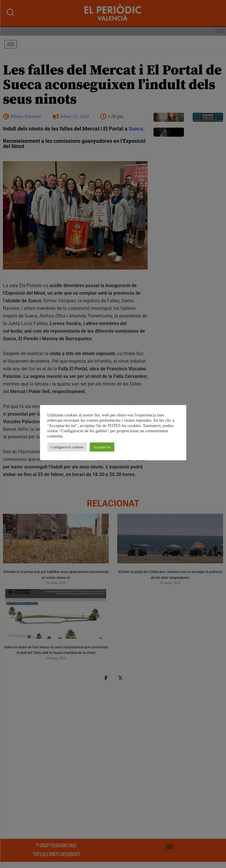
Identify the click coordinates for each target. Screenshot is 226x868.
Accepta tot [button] (102, 447)
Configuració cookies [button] (67, 447)
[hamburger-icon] (11, 44)
